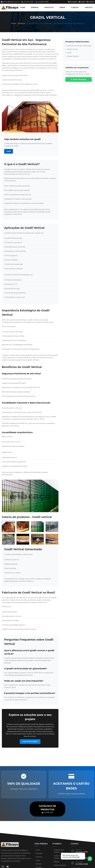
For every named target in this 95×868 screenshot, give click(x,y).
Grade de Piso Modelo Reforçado (78, 46)
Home (13, 23)
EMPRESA (35, 8)
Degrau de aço (72, 49)
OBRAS (62, 8)
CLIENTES (75, 8)
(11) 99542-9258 (42, 2)
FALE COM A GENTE (30, 742)
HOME (23, 8)
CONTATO (89, 8)
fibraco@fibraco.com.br (10, 2)
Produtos (22, 23)
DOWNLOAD (47, 809)
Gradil (9, 151)
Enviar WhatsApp (79, 79)
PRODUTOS (49, 8)
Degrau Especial (72, 56)
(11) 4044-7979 (28, 2)
